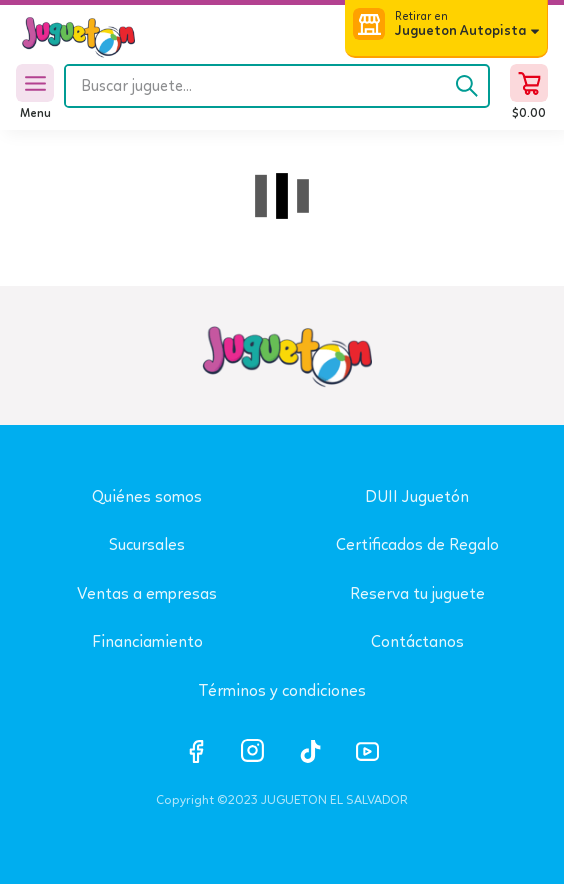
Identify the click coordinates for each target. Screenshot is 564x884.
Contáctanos (417, 641)
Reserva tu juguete (417, 593)
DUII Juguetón (417, 496)
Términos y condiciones (282, 690)
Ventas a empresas (147, 593)
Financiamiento (147, 641)
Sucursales (147, 544)
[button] (446, 26)
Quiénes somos (147, 496)
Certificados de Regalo (417, 544)
